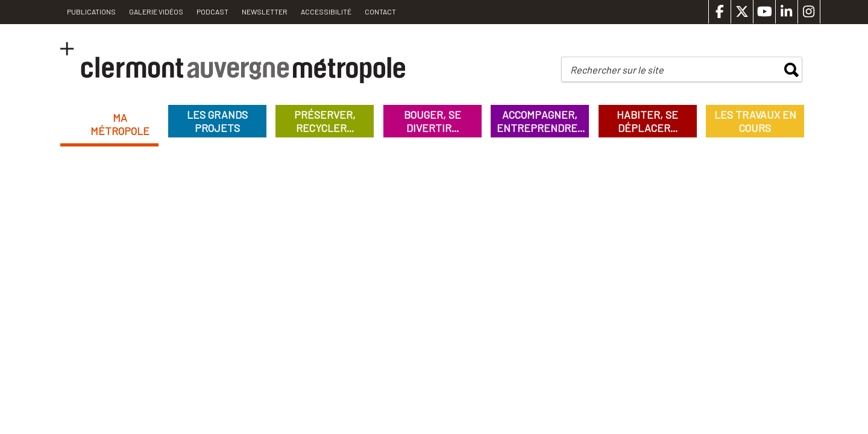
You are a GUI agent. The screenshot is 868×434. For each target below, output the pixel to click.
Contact (380, 11)
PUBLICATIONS (91, 11)
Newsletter (265, 11)
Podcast (212, 11)
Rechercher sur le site (617, 70)
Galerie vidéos (156, 11)
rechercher (791, 70)
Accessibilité (326, 11)
